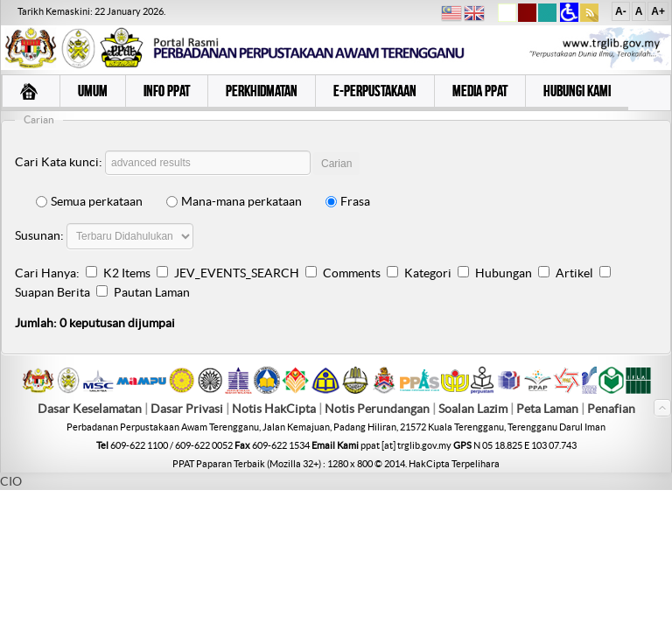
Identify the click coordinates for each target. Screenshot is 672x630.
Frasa (348, 201)
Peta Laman (549, 409)
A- (621, 11)
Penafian (611, 409)
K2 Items (127, 273)
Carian (336, 164)
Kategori (428, 273)
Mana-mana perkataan (234, 201)
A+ (658, 11)
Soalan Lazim (473, 409)
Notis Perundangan (377, 409)
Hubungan (504, 273)
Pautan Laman (152, 292)
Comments (352, 273)
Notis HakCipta (274, 409)
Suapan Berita (52, 292)
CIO (11, 481)
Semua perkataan (89, 201)
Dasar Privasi (187, 409)
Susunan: (39, 235)
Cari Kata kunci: (59, 162)
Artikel (574, 273)
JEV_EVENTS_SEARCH (237, 273)
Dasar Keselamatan (90, 409)
